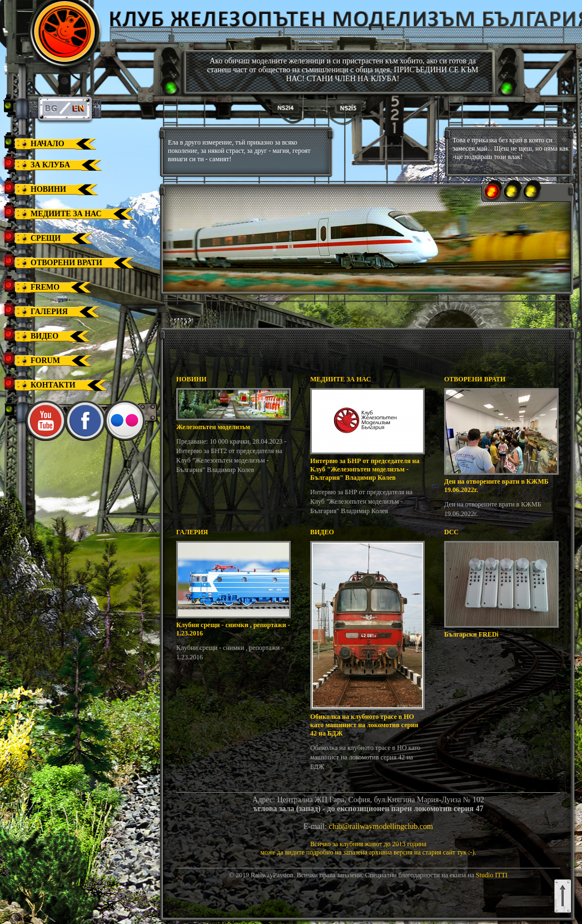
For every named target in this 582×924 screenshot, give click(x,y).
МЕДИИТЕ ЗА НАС (340, 379)
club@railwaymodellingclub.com (381, 826)
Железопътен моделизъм (213, 427)
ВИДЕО (322, 532)
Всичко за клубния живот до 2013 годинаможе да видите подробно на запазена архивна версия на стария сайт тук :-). (368, 848)
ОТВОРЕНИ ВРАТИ (475, 379)
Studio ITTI (492, 875)
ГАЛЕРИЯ (192, 532)
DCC (451, 532)
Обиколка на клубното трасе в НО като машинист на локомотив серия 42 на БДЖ (364, 725)
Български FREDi (471, 634)
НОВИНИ (191, 379)
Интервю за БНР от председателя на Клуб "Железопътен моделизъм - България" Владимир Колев (365, 469)
